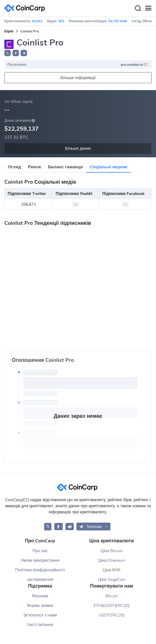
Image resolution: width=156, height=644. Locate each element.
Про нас (40, 551)
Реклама (40, 596)
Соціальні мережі (109, 167)
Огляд (14, 167)
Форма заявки (40, 606)
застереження (40, 580)
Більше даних (78, 148)
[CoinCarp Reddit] (70, 527)
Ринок (34, 167)
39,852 (37, 21)
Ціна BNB (112, 570)
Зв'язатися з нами (40, 615)
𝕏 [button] (8, 53)
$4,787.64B (118, 21)
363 (61, 21)
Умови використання (40, 560)
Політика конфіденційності (40, 570)
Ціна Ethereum (112, 560)
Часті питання (40, 625)
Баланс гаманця (65, 167)
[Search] (138, 8)
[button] (16, 53)
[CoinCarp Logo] (26, 8)
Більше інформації (78, 78)
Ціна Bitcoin (112, 551)
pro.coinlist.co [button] (134, 65)
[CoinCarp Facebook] (59, 527)
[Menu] (148, 8)
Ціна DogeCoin (112, 580)
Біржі (9, 31)
